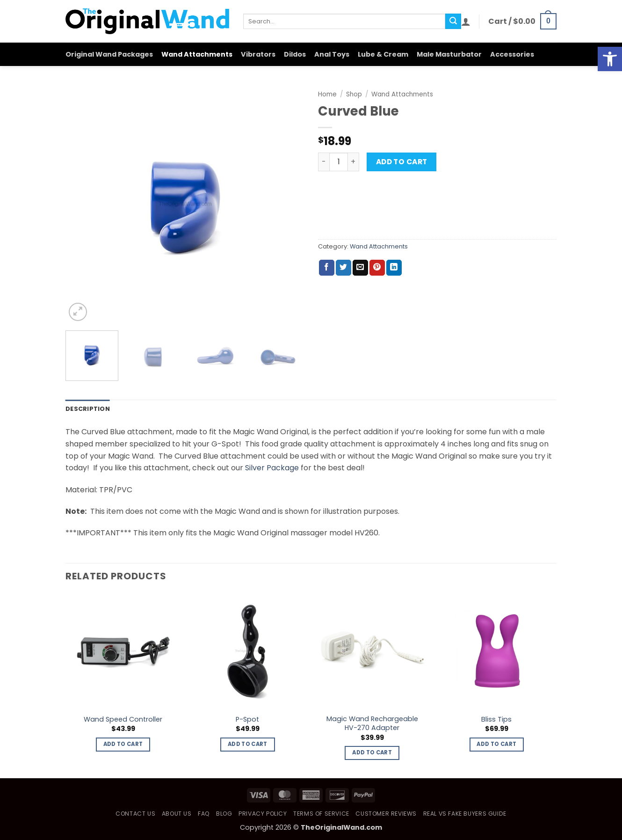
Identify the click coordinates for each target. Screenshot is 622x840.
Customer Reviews (386, 814)
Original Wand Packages (109, 54)
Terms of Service (321, 814)
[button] (466, 22)
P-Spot (247, 719)
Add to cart (402, 162)
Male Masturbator (449, 54)
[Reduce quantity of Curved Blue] (324, 162)
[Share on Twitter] (344, 268)
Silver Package (272, 468)
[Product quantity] (339, 162)
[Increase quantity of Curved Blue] (354, 162)
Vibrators (258, 54)
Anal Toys (332, 54)
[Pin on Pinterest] (377, 268)
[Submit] (453, 22)
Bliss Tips (496, 719)
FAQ (204, 814)
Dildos (295, 54)
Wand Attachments (197, 54)
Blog (224, 814)
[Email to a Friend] (360, 268)
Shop (354, 94)
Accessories (512, 54)
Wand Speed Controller (123, 719)
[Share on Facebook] (327, 268)
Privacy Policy (263, 814)
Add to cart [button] (123, 744)
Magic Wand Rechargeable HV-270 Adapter (372, 723)
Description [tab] (88, 409)
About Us (177, 814)
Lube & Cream (383, 54)
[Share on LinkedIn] (394, 268)
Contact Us (135, 814)
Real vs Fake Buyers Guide (465, 814)
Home (327, 94)
